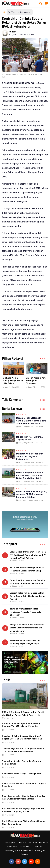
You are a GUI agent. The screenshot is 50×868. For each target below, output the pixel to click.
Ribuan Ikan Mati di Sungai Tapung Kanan (30, 438)
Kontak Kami (37, 846)
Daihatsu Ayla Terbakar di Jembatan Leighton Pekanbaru (30, 456)
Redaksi (13, 32)
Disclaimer (24, 846)
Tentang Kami (11, 842)
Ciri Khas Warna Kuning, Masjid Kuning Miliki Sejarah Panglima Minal (13, 382)
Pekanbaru (25, 12)
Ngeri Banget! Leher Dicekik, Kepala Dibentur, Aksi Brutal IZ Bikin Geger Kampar (24, 797)
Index (44, 359)
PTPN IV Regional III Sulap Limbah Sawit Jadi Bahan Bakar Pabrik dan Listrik (30, 475)
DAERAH (12, 12)
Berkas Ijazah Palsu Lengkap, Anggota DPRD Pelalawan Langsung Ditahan (32, 494)
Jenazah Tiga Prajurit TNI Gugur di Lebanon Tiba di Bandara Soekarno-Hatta (23, 750)
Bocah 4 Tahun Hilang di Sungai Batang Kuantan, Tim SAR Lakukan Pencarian (31, 421)
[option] (14, 376)
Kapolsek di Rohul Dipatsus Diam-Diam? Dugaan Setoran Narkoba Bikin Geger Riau (22, 737)
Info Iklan (33, 842)
